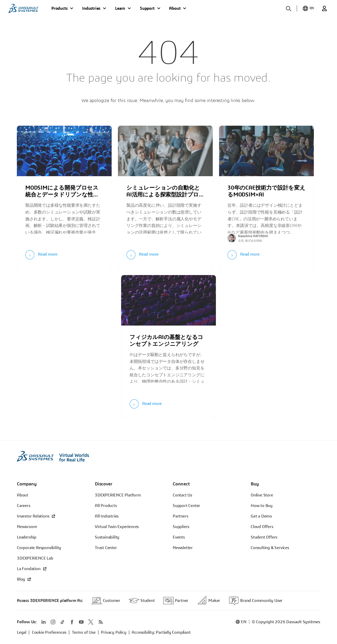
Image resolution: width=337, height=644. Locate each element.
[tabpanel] (64, 195)
